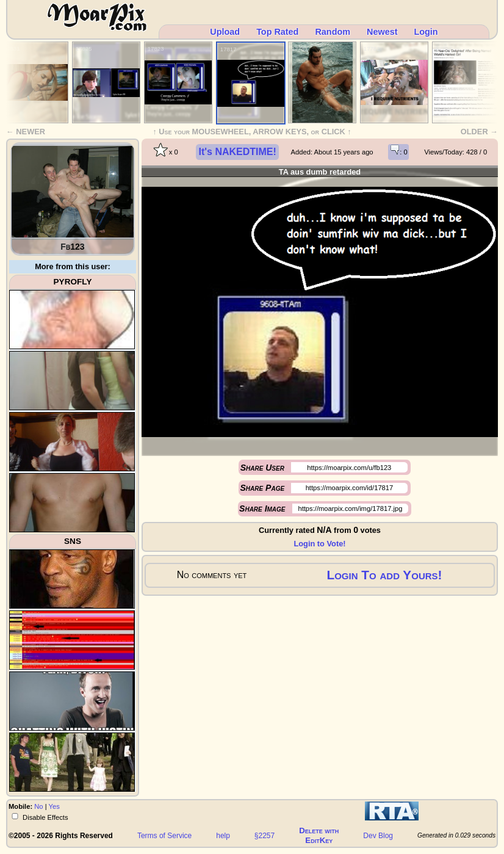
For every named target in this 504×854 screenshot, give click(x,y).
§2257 (265, 836)
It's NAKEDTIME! (237, 152)
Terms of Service (164, 836)
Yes (54, 806)
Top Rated (277, 32)
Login (426, 32)
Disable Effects (45, 817)
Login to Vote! (319, 544)
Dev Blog (378, 836)
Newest (382, 32)
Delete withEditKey (319, 835)
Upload (225, 32)
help (223, 836)
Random (333, 32)
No (38, 806)
